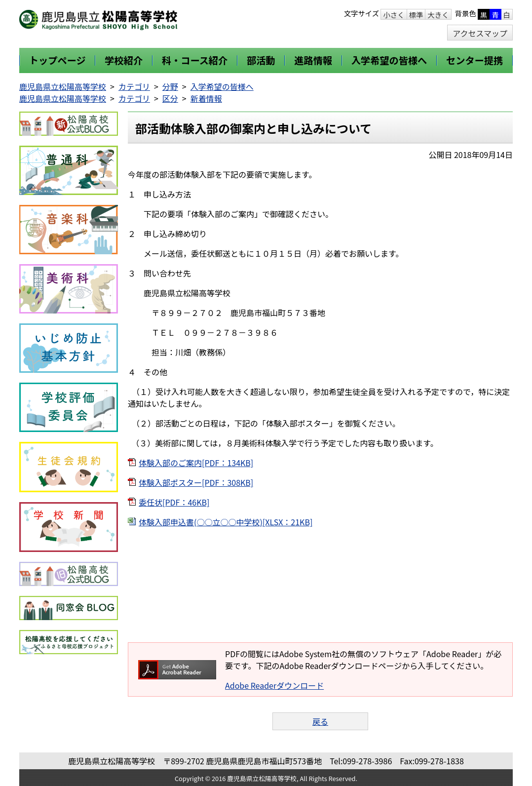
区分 (170, 98)
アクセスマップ (480, 33)
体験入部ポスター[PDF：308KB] (196, 482)
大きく (438, 15)
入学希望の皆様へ (222, 86)
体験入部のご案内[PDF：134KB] (196, 463)
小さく (394, 15)
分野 (170, 86)
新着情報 (206, 98)
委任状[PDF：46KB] (174, 502)
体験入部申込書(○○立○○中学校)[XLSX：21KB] (226, 522)
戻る (320, 721)
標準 (416, 15)
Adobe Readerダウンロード (274, 685)
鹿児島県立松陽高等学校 (63, 86)
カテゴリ (134, 86)
